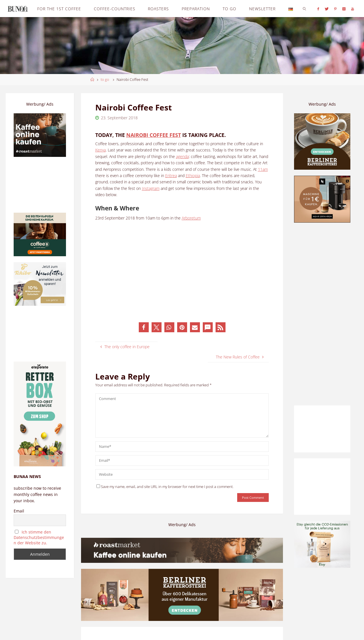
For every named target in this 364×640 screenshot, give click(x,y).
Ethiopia (193, 176)
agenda (182, 156)
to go (105, 80)
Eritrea (171, 176)
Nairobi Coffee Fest (154, 135)
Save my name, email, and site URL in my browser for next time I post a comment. (165, 487)
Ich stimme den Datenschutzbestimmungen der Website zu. (39, 537)
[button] (144, 327)
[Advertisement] (322, 314)
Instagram (151, 188)
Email (19, 511)
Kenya (101, 150)
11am (263, 169)
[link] (304, 9)
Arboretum (191, 218)
